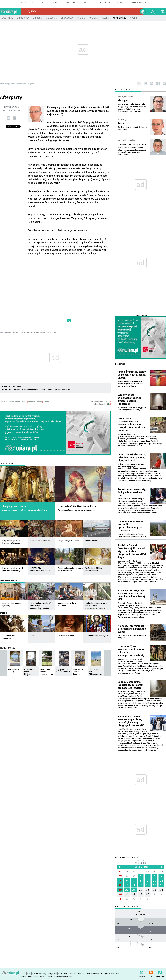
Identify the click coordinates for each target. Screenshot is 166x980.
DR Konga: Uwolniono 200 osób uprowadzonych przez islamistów (131, 526)
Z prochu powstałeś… (63, 390)
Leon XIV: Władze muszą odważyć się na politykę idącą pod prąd (132, 458)
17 (154, 885)
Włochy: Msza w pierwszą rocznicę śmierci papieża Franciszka (130, 399)
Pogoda (141, 912)
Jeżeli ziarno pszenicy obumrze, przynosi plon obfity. (25, 510)
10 (154, 881)
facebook (158, 83)
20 (127, 890)
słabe (24, 402)
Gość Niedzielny (103, 3)
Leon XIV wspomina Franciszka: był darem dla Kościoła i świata (131, 685)
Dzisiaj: (141, 862)
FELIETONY (10, 333)
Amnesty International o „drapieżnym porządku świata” (132, 629)
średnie (32, 402)
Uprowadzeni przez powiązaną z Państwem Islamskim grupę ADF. (132, 535)
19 (120, 890)
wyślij (9, 118)
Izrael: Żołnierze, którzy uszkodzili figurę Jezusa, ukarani (132, 375)
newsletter (152, 83)
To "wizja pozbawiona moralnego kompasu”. (132, 637)
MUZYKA (19, 333)
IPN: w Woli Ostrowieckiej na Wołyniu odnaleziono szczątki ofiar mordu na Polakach (131, 425)
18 (161, 885)
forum (23, 3)
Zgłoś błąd (160, 972)
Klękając (123, 101)
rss (145, 83)
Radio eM (85, 3)
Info (31, 12)
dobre (39, 402)
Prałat (5, 390)
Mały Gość (121, 3)
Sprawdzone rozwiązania (132, 144)
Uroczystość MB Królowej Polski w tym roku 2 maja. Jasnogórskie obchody (131, 651)
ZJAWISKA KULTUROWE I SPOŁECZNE (41, 333)
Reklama (73, 974)
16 (148, 885)
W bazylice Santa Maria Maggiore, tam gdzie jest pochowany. (132, 409)
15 (141, 885)
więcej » (24, 545)
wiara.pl (11, 12)
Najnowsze (120, 364)
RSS (151, 972)
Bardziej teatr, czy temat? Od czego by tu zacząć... (132, 128)
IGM (29, 974)
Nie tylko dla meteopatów (127, 907)
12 (120, 885)
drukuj (15, 118)
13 (127, 885)
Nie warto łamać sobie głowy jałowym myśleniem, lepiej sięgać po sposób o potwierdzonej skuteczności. (132, 151)
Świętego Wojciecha (14, 506)
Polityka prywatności (110, 974)
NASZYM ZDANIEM (123, 90)
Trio (10, 390)
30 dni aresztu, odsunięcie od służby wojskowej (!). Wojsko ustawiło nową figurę (130, 384)
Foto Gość (63, 974)
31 (134, 876)
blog (34, 3)
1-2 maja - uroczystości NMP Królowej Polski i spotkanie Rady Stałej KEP (131, 595)
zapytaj (56, 3)
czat (44, 3)
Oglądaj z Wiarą (7, 648)
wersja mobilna (139, 3)
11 (161, 881)
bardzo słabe (14, 402)
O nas (23, 974)
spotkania (70, 3)
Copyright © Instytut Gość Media (34, 977)
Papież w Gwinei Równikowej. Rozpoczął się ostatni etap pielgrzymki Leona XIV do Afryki (132, 551)
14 (134, 885)
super (46, 402)
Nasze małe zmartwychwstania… (27, 390)
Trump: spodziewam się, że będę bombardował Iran (132, 492)
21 (134, 890)
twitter (164, 83)
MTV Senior (47, 390)
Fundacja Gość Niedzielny (89, 974)
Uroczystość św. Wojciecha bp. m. (77, 506)
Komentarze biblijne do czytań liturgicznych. (76, 510)
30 (127, 876)
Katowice (141, 915)
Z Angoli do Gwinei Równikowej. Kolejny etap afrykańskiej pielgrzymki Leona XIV (131, 721)
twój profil (153, 12)
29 (120, 876)
